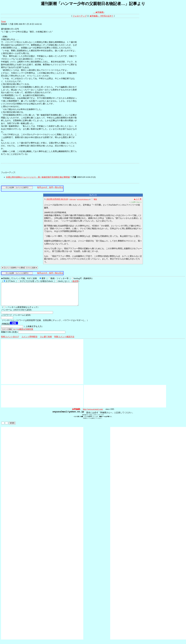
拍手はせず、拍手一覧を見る (50, 187)
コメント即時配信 (29, 341)
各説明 (75, 281)
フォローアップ (80, 16)
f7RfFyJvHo (73, 199)
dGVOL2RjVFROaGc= (83, 199)
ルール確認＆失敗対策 (23, 334)
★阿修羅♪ (100, 12)
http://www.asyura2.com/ (93, 414)
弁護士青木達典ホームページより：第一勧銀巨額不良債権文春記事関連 (38, 177)
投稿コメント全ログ (10, 341)
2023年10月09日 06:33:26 (57, 199)
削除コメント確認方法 (64, 341)
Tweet (3, 21)
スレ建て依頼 (46, 341)
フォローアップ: (8, 172)
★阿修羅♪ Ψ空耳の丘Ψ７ (101, 16)
